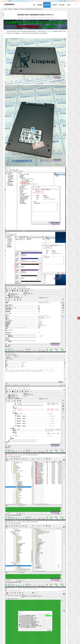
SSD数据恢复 (16, 9)
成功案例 (10, 9)
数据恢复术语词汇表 (68, 64)
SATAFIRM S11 (49, 29)
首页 (6, 9)
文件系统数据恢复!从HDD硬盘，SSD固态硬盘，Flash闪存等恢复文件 (70, 60)
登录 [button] (5, 1)
